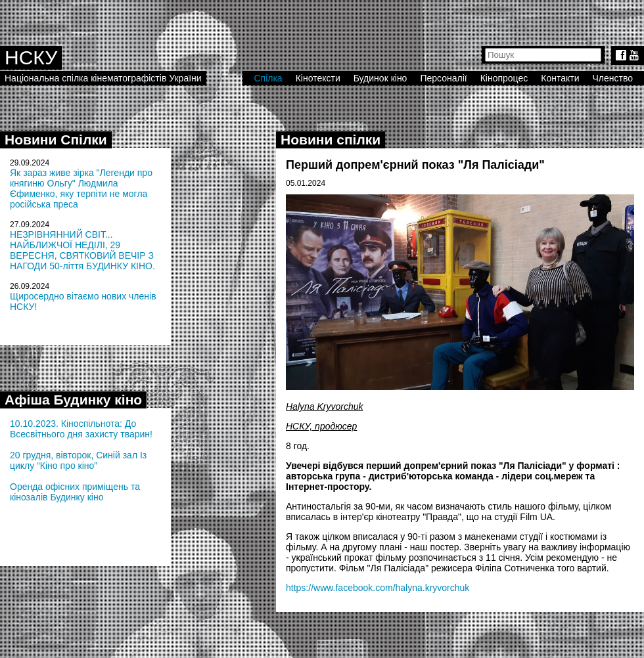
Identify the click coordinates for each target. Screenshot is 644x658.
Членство (613, 78)
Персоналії (443, 78)
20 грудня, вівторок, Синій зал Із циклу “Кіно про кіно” (78, 460)
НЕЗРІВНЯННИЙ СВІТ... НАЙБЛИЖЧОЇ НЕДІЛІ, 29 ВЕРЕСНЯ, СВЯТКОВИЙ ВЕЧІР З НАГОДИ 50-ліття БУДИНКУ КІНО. (82, 250)
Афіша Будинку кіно (73, 400)
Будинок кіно (380, 78)
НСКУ (31, 57)
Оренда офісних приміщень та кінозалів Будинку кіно (75, 492)
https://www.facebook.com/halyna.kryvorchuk (378, 588)
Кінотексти (318, 78)
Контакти (560, 78)
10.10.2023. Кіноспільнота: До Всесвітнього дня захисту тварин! (81, 429)
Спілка (268, 78)
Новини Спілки (56, 140)
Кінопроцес (504, 78)
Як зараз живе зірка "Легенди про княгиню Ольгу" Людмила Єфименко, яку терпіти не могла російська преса (81, 188)
